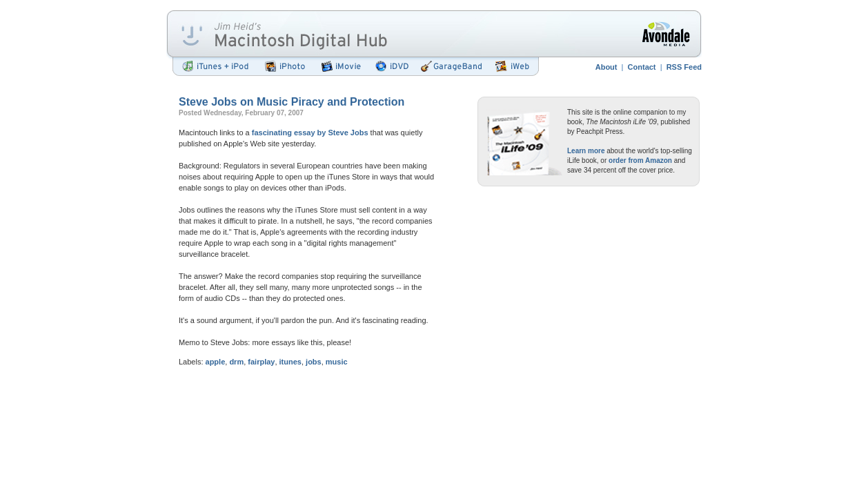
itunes (290, 362)
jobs (314, 362)
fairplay (261, 362)
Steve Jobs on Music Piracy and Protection (292, 102)
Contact (642, 67)
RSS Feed (684, 67)
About (606, 67)
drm (236, 362)
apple (216, 362)
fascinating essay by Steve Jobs (310, 133)
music (337, 362)
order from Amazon (640, 160)
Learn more (586, 151)
